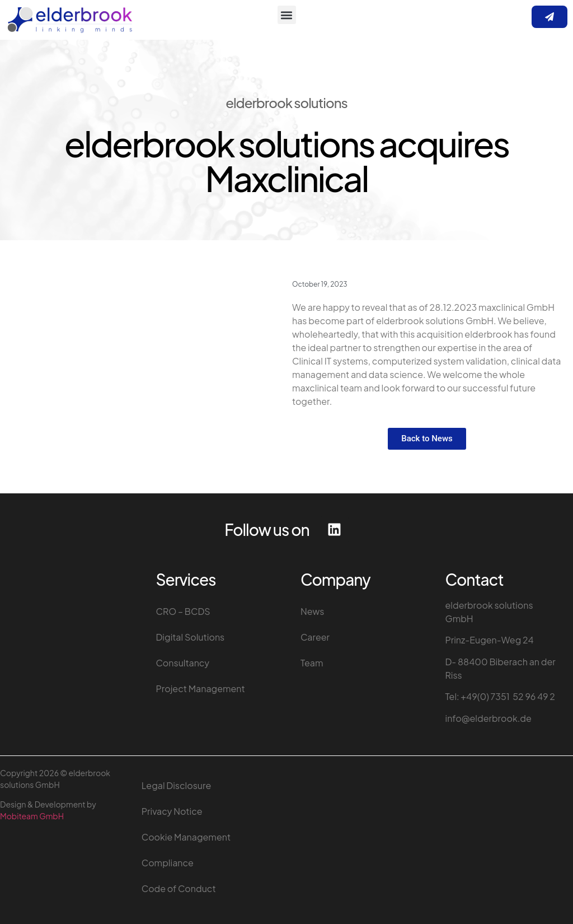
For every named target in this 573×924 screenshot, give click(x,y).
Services (186, 579)
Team (312, 663)
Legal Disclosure (176, 785)
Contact (475, 579)
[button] (287, 15)
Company (335, 579)
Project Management (201, 689)
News (313, 611)
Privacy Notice (172, 811)
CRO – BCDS (183, 611)
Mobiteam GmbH (32, 816)
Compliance (168, 863)
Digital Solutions (191, 637)
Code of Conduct (179, 888)
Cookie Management (186, 837)
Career (315, 637)
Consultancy (183, 663)
